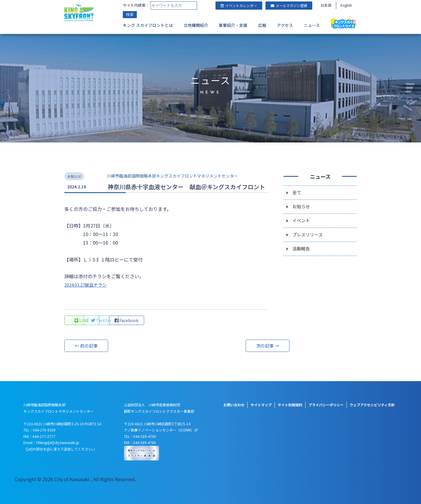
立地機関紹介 (196, 25)
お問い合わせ (234, 405)
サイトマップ (261, 405)
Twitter (121, 320)
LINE (82, 320)
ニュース (312, 25)
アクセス (285, 25)
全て (297, 193)
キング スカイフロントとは (148, 25)
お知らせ (302, 207)
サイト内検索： (136, 5)
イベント (302, 222)
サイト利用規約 (290, 405)
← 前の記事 (86, 346)
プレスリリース (309, 237)
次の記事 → (247, 346)
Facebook (161, 320)
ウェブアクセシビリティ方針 (372, 405)
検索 (130, 14)
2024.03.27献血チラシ (88, 285)
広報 (262, 25)
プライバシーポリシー (326, 405)
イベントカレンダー (239, 5)
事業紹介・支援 (233, 25)
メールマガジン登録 (289, 5)
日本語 (326, 5)
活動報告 (302, 251)
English (346, 5)
